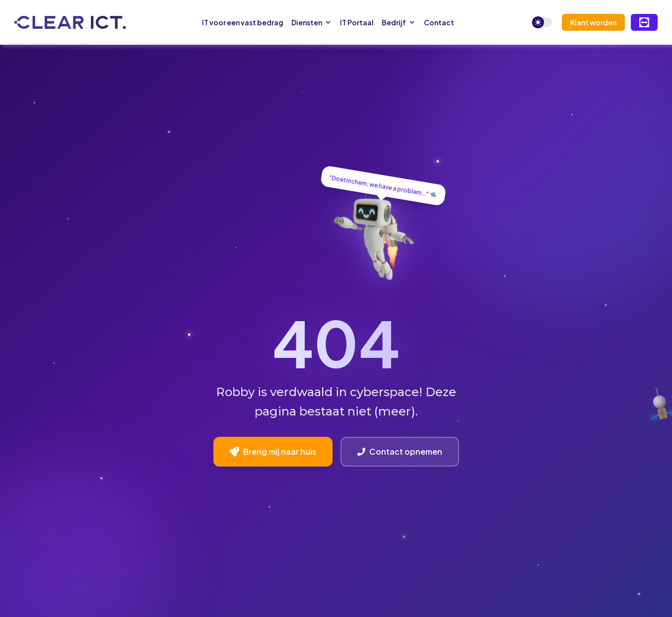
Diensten (312, 22)
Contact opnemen (400, 451)
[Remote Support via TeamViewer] (644, 22)
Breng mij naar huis (273, 451)
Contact (439, 22)
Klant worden (593, 22)
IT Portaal (357, 22)
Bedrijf (399, 22)
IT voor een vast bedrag (243, 22)
